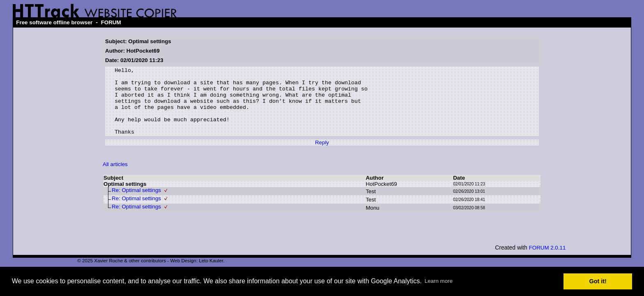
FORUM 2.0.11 (547, 261)
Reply (322, 156)
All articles (115, 178)
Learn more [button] (439, 281)
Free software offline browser (54, 22)
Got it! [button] (598, 281)
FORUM (111, 22)
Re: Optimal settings (136, 204)
